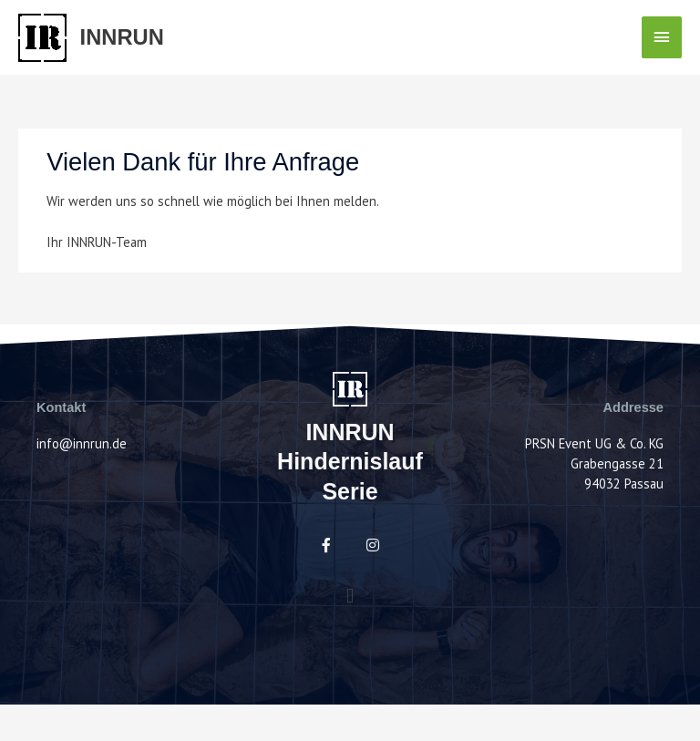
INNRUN (122, 37)
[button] (350, 595)
